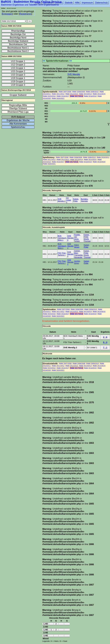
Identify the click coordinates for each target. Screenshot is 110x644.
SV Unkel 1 (69, 200)
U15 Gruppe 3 (18, 75)
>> (71, 61)
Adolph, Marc (77, 252)
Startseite (48, 3)
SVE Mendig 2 (62, 200)
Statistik (69, 3)
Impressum (87, 3)
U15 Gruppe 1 (18, 68)
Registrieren (25, 14)
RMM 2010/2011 (103, 158)
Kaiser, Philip (76, 200)
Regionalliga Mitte (18, 105)
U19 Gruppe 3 (18, 85)
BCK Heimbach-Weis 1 (62, 238)
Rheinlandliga (18, 31)
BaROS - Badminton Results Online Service (31, 2)
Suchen (59, 3)
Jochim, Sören (77, 262)
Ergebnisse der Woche (18, 120)
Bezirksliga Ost (18, 34)
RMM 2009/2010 (92, 92)
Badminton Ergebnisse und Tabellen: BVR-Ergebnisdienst (30, 5)
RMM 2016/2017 (63, 96)
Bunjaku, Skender (84, 200)
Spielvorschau (18, 127)
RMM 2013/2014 (85, 94)
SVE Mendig (74, 74)
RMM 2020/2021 (58, 99)
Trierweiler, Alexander (79, 256)
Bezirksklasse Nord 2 (18, 51)
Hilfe (77, 3)
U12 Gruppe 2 (18, 65)
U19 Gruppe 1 (18, 78)
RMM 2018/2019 (90, 96)
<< (44, 61)
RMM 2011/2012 (58, 94)
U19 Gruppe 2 (18, 82)
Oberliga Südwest (18, 109)
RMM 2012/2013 (72, 94)
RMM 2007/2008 (65, 92)
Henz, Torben (77, 240)
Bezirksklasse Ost (18, 44)
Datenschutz (101, 3)
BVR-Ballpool (18, 117)
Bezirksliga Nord (18, 38)
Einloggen (7, 14)
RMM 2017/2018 (77, 96)
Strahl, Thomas (87, 240)
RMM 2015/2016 (49, 96)
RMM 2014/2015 (99, 94)
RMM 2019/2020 (99, 162)
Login (38, 3)
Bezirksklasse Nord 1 (18, 48)
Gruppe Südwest (18, 95)
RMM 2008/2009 (79, 92)
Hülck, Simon (77, 246)
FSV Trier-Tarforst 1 (62, 254)
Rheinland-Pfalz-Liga (18, 112)
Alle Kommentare (18, 124)
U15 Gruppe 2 (18, 71)
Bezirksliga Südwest (18, 41)
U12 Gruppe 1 (18, 61)
